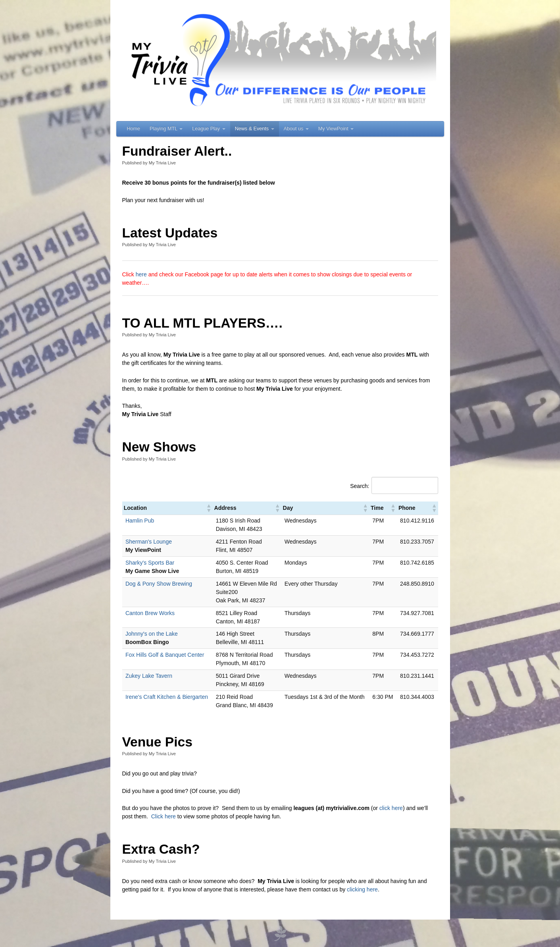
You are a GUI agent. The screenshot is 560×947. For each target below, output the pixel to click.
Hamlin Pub (140, 521)
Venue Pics (157, 742)
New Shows (159, 447)
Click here (164, 816)
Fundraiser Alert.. (177, 151)
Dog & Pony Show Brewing (159, 584)
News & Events (255, 129)
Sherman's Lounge (149, 542)
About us (296, 129)
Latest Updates (170, 233)
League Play (209, 129)
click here (391, 808)
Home (134, 129)
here (142, 274)
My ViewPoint (336, 129)
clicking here (362, 889)
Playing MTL (166, 129)
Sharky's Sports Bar (150, 563)
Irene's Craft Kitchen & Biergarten (167, 697)
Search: (360, 486)
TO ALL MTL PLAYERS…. (202, 323)
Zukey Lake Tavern (149, 676)
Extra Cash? (161, 849)
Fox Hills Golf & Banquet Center (165, 655)
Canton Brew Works (150, 613)
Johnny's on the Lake (152, 634)
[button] (208, 508)
